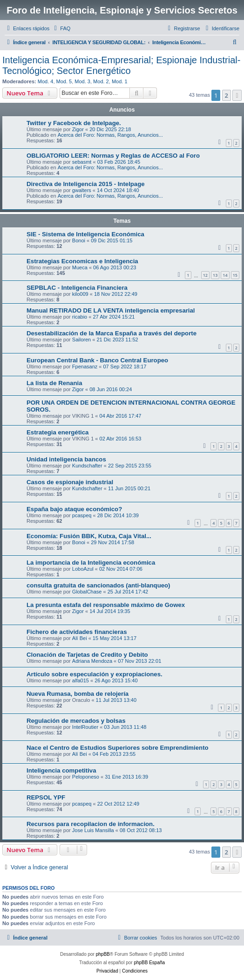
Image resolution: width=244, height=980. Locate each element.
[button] (237, 95)
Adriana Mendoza (92, 661)
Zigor (78, 129)
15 (235, 275)
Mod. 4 (46, 81)
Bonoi (79, 240)
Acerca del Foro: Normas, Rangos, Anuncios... (110, 135)
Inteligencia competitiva (61, 770)
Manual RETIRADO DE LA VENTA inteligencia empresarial (111, 310)
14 (225, 275)
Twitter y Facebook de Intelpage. (74, 123)
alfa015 (81, 680)
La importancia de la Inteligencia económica (91, 563)
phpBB (103, 954)
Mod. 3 (82, 81)
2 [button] (227, 95)
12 (205, 275)
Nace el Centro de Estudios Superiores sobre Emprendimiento (118, 748)
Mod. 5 (64, 81)
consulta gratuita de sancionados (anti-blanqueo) (98, 585)
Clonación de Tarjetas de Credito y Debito (87, 655)
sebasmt (82, 162)
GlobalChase (87, 592)
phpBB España (149, 963)
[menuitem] (61, 28)
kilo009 (80, 294)
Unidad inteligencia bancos (66, 459)
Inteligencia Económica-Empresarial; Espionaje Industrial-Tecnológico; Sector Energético (121, 65)
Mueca (80, 267)
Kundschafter (87, 466)
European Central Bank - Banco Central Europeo (97, 360)
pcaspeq (82, 515)
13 (215, 275)
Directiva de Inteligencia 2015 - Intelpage (86, 184)
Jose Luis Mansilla (93, 830)
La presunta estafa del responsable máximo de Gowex (106, 605)
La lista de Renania (54, 383)
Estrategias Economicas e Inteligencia (82, 261)
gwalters (82, 190)
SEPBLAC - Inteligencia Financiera (77, 288)
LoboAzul (83, 569)
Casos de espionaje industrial (70, 482)
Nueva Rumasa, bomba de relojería (78, 694)
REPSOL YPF (46, 797)
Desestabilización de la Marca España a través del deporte (112, 333)
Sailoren (81, 340)
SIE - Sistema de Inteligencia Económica (85, 234)
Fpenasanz (85, 367)
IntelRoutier (85, 727)
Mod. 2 (101, 81)
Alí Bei (80, 638)
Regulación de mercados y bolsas (76, 721)
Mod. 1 (120, 81)
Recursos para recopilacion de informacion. (91, 824)
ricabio (80, 317)
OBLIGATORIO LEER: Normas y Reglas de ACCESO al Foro (113, 156)
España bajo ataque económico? (74, 509)
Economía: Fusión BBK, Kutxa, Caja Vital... (89, 536)
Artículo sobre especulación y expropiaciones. (95, 674)
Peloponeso (86, 777)
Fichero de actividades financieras (77, 632)
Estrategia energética (58, 432)
